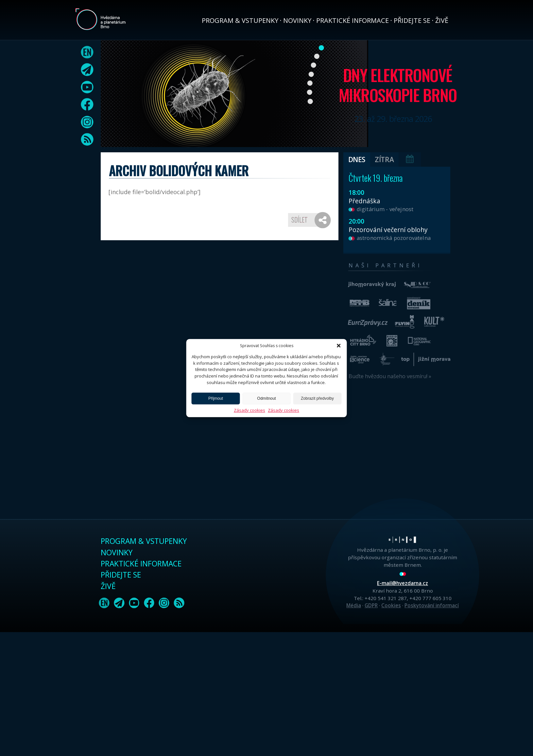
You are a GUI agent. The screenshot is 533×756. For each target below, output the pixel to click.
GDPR (371, 605)
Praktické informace (352, 20)
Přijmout (216, 398)
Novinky (297, 20)
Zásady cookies (249, 410)
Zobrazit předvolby (317, 398)
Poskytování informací (432, 605)
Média (354, 605)
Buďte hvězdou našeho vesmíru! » (390, 376)
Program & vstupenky (240, 20)
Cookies (391, 605)
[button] (339, 345)
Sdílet (300, 220)
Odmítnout (266, 398)
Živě (442, 20)
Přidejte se (412, 20)
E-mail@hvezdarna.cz (403, 583)
